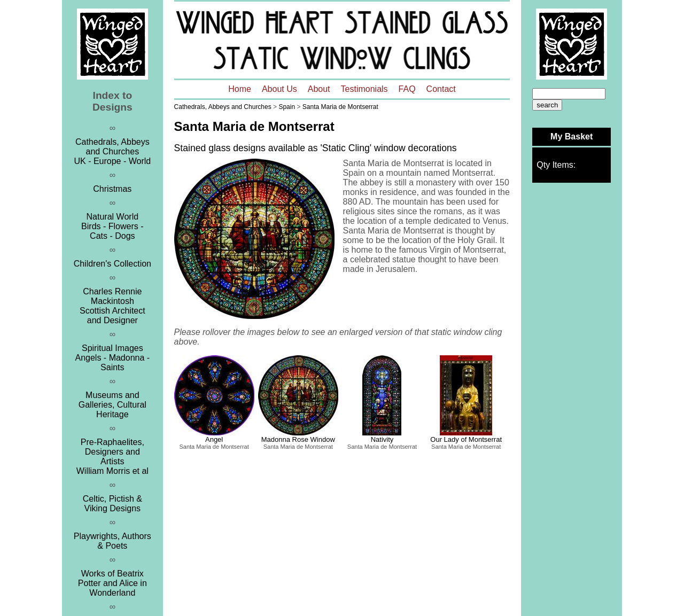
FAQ (407, 89)
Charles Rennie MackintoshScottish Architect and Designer (112, 306)
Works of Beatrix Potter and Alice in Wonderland (112, 583)
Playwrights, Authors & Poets (112, 541)
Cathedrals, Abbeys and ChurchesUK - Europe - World (112, 151)
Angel (214, 439)
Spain (287, 107)
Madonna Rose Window (298, 439)
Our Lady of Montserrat (466, 439)
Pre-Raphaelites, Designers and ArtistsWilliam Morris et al (112, 457)
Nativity (382, 439)
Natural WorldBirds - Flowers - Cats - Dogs (112, 226)
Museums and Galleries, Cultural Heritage (112, 405)
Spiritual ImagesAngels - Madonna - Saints (113, 358)
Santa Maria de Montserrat (340, 107)
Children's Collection (112, 264)
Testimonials (364, 89)
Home (240, 89)
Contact (441, 89)
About (319, 89)
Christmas (112, 189)
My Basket (572, 137)
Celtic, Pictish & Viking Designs (112, 504)
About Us (279, 89)
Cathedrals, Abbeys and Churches (223, 107)
